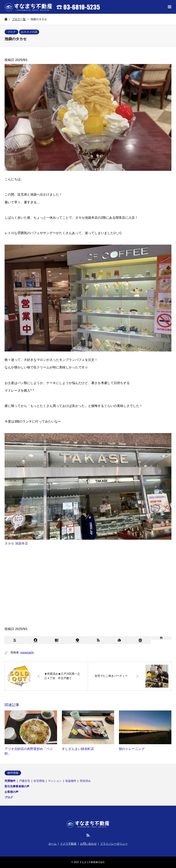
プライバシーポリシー (114, 844)
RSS (88, 835)
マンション (55, 781)
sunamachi (27, 652)
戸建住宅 (25, 781)
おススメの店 (29, 32)
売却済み (85, 781)
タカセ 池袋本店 (16, 543)
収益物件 (71, 781)
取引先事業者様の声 (17, 786)
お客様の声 (11, 792)
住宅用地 (39, 781)
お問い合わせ (88, 844)
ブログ (11, 32)
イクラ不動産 (68, 844)
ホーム (52, 844)
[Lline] (77, 640)
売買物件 (10, 781)
